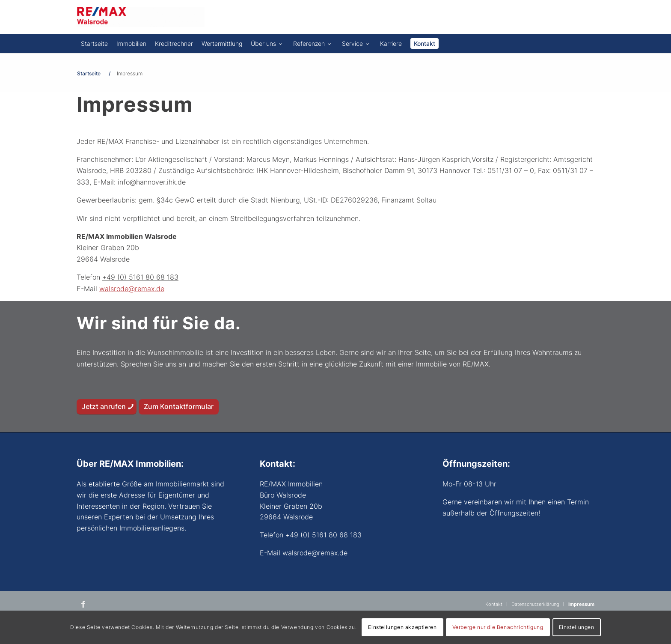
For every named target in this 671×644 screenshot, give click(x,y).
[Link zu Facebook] (83, 604)
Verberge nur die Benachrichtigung (498, 627)
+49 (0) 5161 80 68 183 (140, 277)
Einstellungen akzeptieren (402, 627)
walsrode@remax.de (132, 289)
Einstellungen (577, 627)
